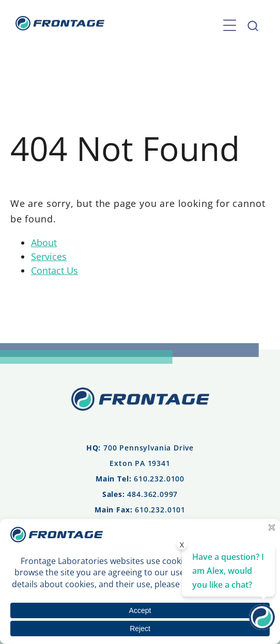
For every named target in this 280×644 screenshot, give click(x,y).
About (44, 243)
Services (49, 256)
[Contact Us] (262, 626)
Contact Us (55, 270)
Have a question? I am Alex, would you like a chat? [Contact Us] (228, 571)
